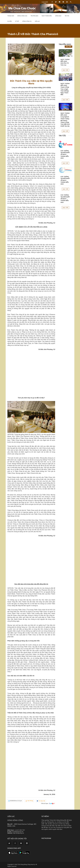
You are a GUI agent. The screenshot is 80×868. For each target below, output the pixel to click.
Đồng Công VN (27, 21)
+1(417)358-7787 (45, 3)
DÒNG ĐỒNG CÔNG (15, 820)
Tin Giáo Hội (42, 801)
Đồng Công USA (22, 16)
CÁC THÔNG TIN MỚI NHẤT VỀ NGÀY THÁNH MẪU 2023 (65, 180)
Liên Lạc (37, 21)
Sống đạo (58, 16)
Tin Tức (67, 16)
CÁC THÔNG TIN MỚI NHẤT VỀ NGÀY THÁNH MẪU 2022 (65, 199)
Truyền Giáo (34, 16)
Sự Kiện (10, 21)
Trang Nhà (11, 16)
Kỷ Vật (17, 21)
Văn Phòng (30, 801)
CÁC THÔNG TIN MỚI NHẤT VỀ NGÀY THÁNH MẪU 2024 (65, 154)
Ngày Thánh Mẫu (47, 16)
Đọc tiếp (65, 70)
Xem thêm (68, 47)
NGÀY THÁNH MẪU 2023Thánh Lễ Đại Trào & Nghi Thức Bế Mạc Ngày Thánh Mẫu (65, 89)
